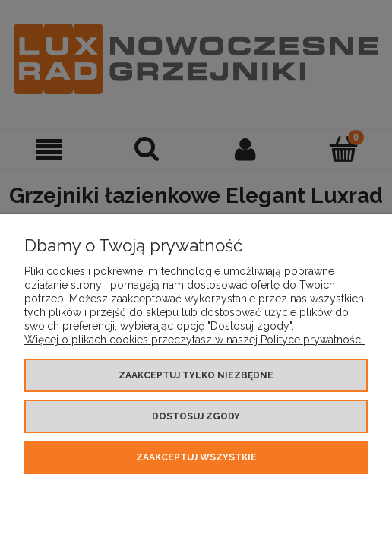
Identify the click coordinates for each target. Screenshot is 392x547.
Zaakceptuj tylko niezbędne (196, 375)
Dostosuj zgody (196, 416)
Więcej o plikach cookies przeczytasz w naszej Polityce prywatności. (195, 340)
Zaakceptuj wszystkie (196, 457)
